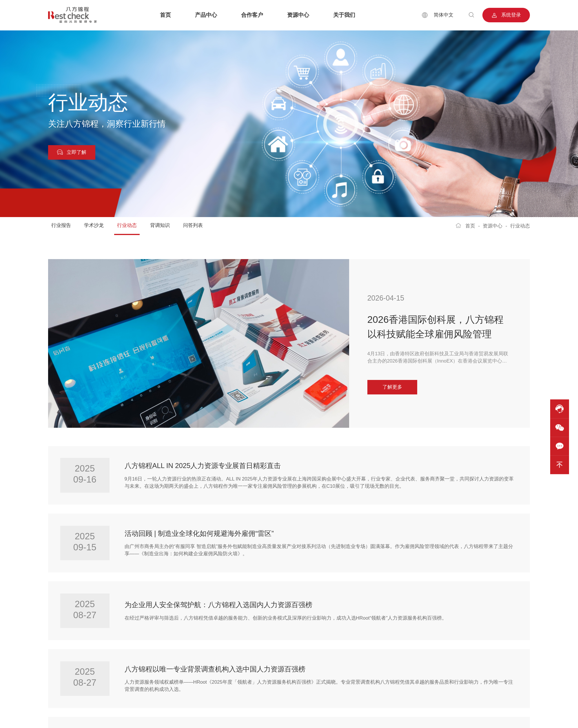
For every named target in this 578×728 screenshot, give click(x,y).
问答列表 (193, 225)
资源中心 (298, 15)
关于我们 (344, 15)
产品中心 (206, 15)
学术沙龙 (94, 225)
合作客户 (252, 15)
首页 (165, 15)
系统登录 (506, 15)
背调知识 (160, 225)
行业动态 (127, 225)
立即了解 (72, 152)
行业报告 (61, 225)
